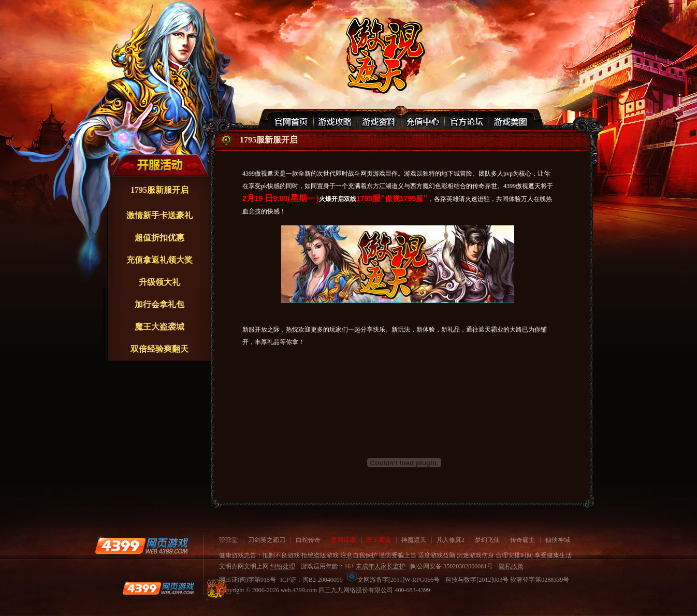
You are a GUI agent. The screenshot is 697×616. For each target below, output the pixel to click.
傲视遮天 (384, 55)
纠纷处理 (283, 566)
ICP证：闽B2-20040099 (311, 580)
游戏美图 (510, 120)
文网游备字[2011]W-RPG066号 (394, 580)
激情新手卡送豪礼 (159, 215)
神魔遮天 (414, 540)
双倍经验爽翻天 (159, 349)
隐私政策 (511, 566)
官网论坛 (466, 120)
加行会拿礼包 (159, 304)
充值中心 (423, 120)
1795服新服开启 (159, 190)
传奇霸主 (522, 540)
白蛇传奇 (308, 540)
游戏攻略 (336, 120)
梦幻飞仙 (487, 540)
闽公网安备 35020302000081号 (452, 566)
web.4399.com (299, 590)
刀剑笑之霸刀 (267, 540)
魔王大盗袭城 (159, 327)
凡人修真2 (451, 540)
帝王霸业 (379, 540)
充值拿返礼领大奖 (159, 260)
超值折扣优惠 (159, 238)
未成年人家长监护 (381, 566)
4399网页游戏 (141, 546)
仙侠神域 (558, 540)
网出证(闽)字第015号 (248, 580)
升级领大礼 (159, 282)
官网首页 (292, 120)
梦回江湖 (343, 540)
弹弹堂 (228, 540)
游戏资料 (379, 120)
